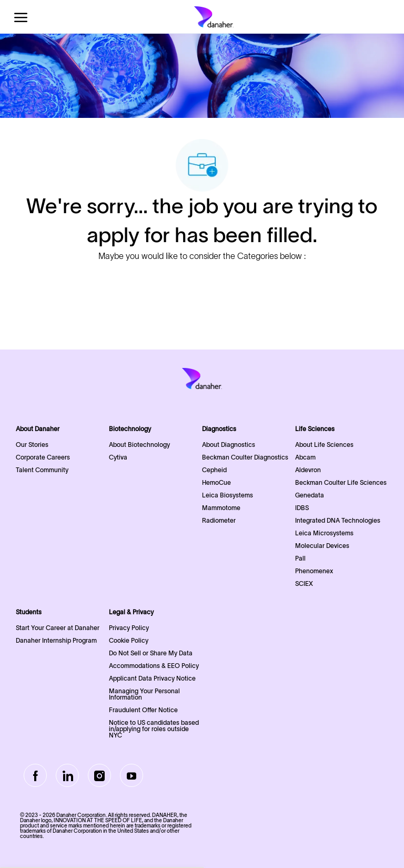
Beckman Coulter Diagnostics (245, 457)
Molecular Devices (322, 546)
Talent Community (42, 470)
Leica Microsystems (324, 533)
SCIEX (304, 583)
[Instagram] (99, 775)
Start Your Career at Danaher (58, 628)
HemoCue (216, 482)
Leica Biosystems (228, 495)
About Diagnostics (229, 445)
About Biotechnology (139, 445)
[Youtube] (132, 775)
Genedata (310, 495)
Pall (300, 558)
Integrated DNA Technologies (338, 520)
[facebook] (35, 775)
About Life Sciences (324, 445)
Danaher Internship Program (56, 640)
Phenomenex (314, 571)
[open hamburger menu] (21, 17)
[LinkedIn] (67, 775)
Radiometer (219, 520)
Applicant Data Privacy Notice (152, 678)
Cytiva (118, 457)
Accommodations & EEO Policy (154, 666)
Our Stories (32, 445)
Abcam (305, 457)
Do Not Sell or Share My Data (151, 653)
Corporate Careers (43, 457)
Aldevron (308, 470)
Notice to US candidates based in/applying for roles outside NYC (154, 729)
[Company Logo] (214, 17)
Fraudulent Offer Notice (143, 710)
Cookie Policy (129, 640)
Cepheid (214, 470)
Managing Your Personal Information (144, 694)
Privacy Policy (129, 628)
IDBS (302, 508)
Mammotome (221, 508)
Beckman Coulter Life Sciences (341, 482)
